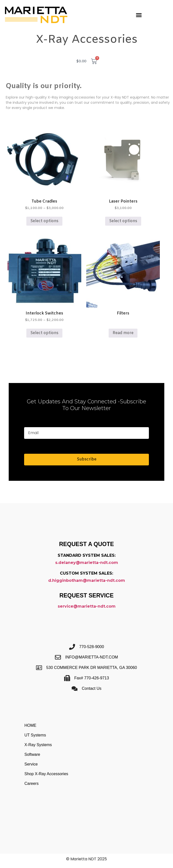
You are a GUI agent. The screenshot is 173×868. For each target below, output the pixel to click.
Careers (31, 783)
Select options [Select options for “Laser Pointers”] (123, 221)
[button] (139, 15)
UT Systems (35, 735)
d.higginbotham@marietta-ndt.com (87, 580)
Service (31, 764)
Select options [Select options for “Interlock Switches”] (44, 333)
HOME (30, 725)
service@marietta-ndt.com (87, 606)
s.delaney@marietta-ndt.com (87, 563)
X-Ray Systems (38, 745)
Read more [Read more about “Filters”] (123, 333)
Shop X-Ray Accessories (46, 774)
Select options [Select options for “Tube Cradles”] (44, 221)
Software (32, 754)
